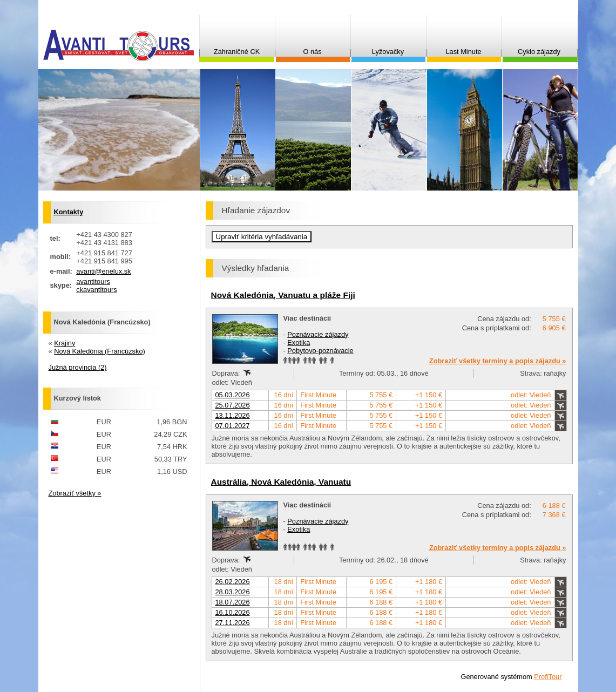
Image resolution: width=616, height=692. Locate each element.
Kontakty (69, 212)
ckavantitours (96, 290)
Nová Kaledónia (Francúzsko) (100, 351)
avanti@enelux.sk (103, 271)
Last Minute (463, 52)
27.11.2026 (233, 623)
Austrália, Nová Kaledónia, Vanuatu (281, 482)
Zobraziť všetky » (75, 493)
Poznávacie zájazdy (318, 334)
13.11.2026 (233, 415)
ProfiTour (548, 677)
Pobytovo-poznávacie (320, 351)
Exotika (299, 342)
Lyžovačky (388, 52)
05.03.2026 (233, 395)
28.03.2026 (233, 592)
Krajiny (65, 343)
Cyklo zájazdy (539, 52)
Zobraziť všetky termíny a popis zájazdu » (498, 361)
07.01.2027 (233, 426)
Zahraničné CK (237, 52)
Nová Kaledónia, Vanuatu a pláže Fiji (283, 295)
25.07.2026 (233, 405)
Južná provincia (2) (78, 367)
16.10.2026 (233, 612)
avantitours (93, 281)
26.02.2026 (233, 582)
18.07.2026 (233, 602)
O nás (312, 52)
